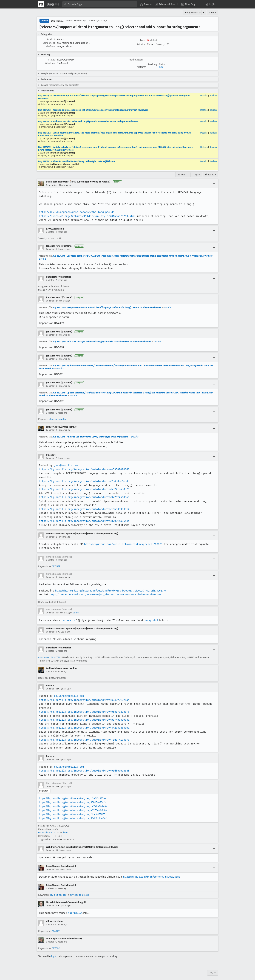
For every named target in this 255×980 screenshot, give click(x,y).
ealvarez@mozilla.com (69, 692)
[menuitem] (146, 4)
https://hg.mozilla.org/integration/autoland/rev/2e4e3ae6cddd (83, 477)
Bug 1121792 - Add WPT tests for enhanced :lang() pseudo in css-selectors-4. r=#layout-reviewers (88, 121)
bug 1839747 (75, 909)
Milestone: (50, 63)
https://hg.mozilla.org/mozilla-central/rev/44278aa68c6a (73, 806)
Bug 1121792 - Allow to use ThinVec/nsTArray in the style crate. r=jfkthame (76, 161)
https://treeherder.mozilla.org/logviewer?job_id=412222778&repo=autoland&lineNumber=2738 (106, 591)
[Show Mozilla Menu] (41, 4)
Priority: (141, 44)
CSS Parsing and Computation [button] (74, 43)
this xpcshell (151, 616)
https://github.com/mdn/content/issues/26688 (152, 873)
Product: (51, 39)
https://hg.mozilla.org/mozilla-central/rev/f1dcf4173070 (72, 810)
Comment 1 (51, 245)
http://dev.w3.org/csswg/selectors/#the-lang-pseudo (76, 208)
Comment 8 (52, 533)
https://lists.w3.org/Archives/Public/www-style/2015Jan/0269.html (87, 212)
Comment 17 (52, 902)
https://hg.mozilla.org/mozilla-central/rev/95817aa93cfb (73, 798)
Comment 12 (52, 685)
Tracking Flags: (135, 60)
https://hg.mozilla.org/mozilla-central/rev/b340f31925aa (73, 794)
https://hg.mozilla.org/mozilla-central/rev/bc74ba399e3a (73, 802)
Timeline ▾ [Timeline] (210, 175)
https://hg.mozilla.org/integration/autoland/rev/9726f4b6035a (83, 493)
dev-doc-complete (79, 891)
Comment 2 (51, 297)
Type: (143, 40)
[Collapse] (214, 184)
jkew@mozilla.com (66, 461)
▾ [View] (203, 12)
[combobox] (100, 4)
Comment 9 (51, 573)
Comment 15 (52, 846)
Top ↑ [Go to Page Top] (213, 969)
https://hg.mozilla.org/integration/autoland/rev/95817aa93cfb (83, 708)
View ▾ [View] (213, 12)
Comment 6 (51, 426)
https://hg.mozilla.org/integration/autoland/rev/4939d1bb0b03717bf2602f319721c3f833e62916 (110, 587)
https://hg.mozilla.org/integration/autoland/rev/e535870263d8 (83, 465)
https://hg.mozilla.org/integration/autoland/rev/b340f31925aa (83, 696)
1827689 (56, 562)
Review (213, 96)
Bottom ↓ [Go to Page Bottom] (183, 175)
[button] (210, 4)
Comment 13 (52, 756)
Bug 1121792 (57, 21)
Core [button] (60, 39)
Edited (76, 609)
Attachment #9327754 (49, 653)
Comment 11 (52, 628)
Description (52, 185)
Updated (50, 228)
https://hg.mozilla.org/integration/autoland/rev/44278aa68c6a (83, 724)
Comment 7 (51, 454)
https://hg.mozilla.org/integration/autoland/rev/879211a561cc (83, 517)
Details (204, 96)
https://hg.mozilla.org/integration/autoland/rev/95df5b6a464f (83, 767)
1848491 (56, 927)
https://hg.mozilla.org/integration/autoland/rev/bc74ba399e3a (83, 716)
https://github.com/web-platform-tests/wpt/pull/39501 (122, 540)
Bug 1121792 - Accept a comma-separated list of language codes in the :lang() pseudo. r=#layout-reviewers (93, 110)
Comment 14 (52, 783)
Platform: (51, 46)
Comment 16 (52, 865)
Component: (49, 43)
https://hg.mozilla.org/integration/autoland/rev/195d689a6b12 (83, 505)
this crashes (68, 616)
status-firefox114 (47, 829)
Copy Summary (193, 12)
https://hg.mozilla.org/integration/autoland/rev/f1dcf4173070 (83, 736)
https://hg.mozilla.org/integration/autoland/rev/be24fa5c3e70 (83, 485)
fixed (161, 67)
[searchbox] (100, 4)
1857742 (56, 944)
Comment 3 (51, 331)
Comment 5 (51, 382)
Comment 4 (51, 355)
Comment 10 (52, 609)
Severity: (161, 44)
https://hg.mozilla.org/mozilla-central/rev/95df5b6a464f (73, 814)
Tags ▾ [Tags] (197, 175)
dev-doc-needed (58, 415)
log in (54, 952)
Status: (52, 60)
